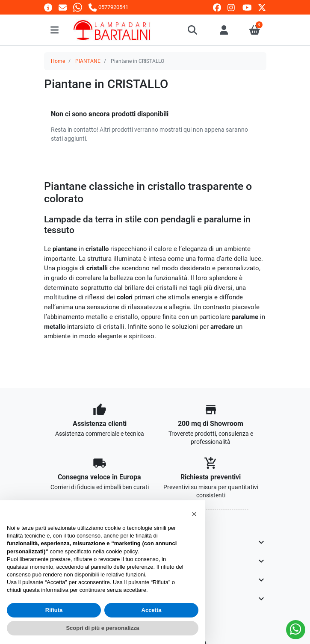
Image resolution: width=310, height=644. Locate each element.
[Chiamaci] (108, 7)
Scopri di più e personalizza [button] (102, 628)
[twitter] (262, 7)
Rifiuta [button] (54, 610)
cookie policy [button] (122, 551)
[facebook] (217, 7)
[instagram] (232, 7)
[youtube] (247, 7)
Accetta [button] (152, 610)
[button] (193, 30)
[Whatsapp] (78, 7)
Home (58, 61)
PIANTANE (88, 61)
